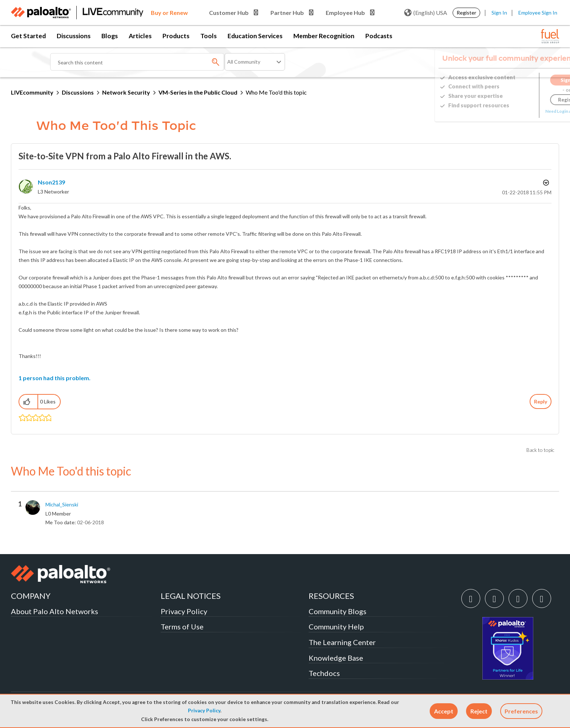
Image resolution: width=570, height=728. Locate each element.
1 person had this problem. (55, 378)
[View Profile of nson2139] (51, 182)
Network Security (126, 92)
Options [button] (545, 183)
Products (176, 36)
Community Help (336, 626)
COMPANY (31, 596)
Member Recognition (324, 36)
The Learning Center (342, 642)
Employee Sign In (538, 13)
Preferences (521, 711)
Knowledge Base (336, 658)
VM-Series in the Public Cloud (198, 92)
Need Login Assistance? (526, 111)
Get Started (28, 36)
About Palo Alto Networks (55, 611)
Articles (140, 36)
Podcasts (379, 36)
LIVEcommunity (32, 92)
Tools (208, 36)
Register (466, 13)
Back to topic (540, 450)
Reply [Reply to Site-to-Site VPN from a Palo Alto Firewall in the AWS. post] (541, 401)
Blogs (110, 36)
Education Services (255, 36)
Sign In (499, 13)
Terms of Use (182, 626)
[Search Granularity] (255, 62)
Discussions (74, 36)
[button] (444, 711)
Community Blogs (338, 611)
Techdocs (324, 673)
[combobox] (137, 62)
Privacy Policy (204, 711)
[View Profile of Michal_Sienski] (62, 505)
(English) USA (426, 13)
